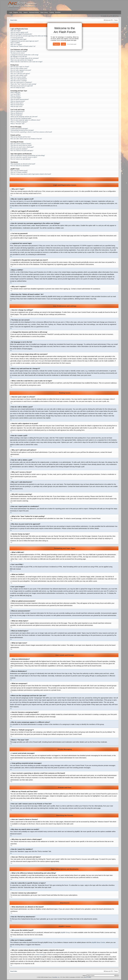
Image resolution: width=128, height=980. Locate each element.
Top (11, 195)
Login (11, 12)
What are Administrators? (18, 111)
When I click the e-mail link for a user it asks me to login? (26, 62)
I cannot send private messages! (19, 129)
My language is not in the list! (19, 56)
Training (51, 12)
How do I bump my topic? (18, 87)
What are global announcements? (20, 99)
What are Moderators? (17, 113)
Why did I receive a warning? (19, 81)
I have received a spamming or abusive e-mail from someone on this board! (31, 132)
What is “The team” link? (17, 124)
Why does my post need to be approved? (22, 86)
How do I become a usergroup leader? (21, 118)
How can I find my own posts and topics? (22, 150)
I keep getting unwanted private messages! (22, 130)
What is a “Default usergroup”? (19, 122)
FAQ (20, 12)
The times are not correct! (18, 53)
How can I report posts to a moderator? (21, 82)
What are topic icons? (16, 106)
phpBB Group (65, 932)
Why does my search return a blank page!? (22, 147)
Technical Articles (34, 12)
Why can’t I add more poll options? (20, 74)
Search (25, 12)
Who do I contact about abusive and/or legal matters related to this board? (31, 174)
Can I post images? (16, 98)
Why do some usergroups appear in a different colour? (25, 120)
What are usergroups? (16, 115)
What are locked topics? (17, 105)
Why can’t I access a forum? (18, 77)
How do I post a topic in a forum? (20, 67)
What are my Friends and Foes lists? (20, 137)
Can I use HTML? (16, 94)
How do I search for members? (19, 149)
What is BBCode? (15, 92)
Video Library (44, 12)
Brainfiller (58, 12)
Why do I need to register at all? (19, 32)
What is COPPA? (15, 43)
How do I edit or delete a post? (19, 68)
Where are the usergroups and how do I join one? (24, 117)
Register (16, 12)
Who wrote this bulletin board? (19, 171)
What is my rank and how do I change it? (22, 60)
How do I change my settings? (19, 51)
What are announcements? (18, 101)
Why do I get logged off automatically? (21, 34)
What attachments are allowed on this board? (23, 164)
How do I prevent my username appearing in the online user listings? (29, 36)
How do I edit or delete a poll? (19, 75)
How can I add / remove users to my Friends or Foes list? (26, 139)
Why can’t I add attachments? (19, 79)
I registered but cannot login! (18, 39)
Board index (14, 20)
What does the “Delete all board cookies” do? (23, 46)
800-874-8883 (88, 977)
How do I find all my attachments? (20, 166)
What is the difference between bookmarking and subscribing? (28, 156)
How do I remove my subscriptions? (20, 159)
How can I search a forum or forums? (21, 144)
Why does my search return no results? (21, 145)
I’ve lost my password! (17, 38)
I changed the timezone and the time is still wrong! (24, 55)
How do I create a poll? (17, 72)
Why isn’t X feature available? (19, 172)
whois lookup (40, 954)
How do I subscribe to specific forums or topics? (24, 157)
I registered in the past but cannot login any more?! (24, 41)
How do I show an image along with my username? (25, 58)
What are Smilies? (16, 96)
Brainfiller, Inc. (56, 977)
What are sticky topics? (17, 103)
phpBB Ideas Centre (98, 942)
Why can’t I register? (16, 45)
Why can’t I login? (16, 31)
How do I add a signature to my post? (21, 70)
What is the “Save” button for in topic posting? (23, 84)
